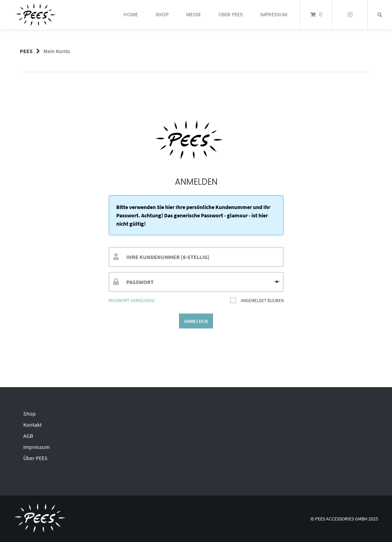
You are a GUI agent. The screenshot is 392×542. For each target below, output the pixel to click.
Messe (194, 15)
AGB (28, 436)
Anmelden (196, 321)
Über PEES (231, 15)
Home (131, 15)
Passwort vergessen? (132, 300)
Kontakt (32, 425)
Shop (162, 15)
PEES (26, 51)
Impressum (274, 15)
